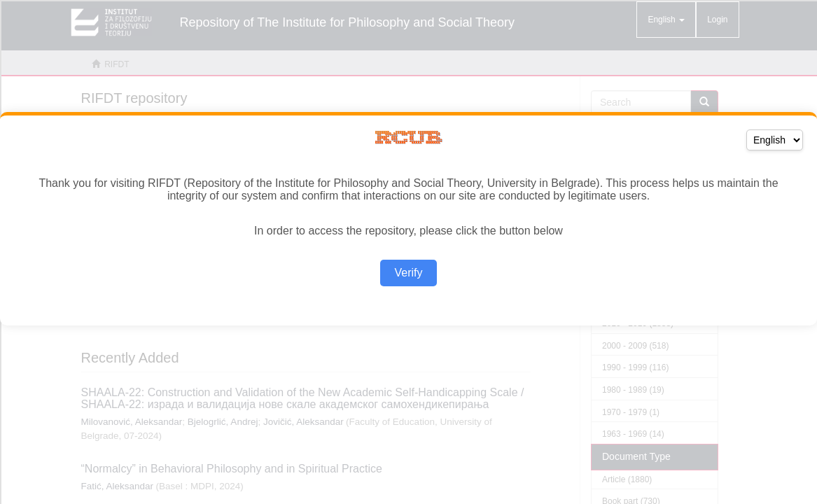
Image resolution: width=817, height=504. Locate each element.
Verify (408, 273)
